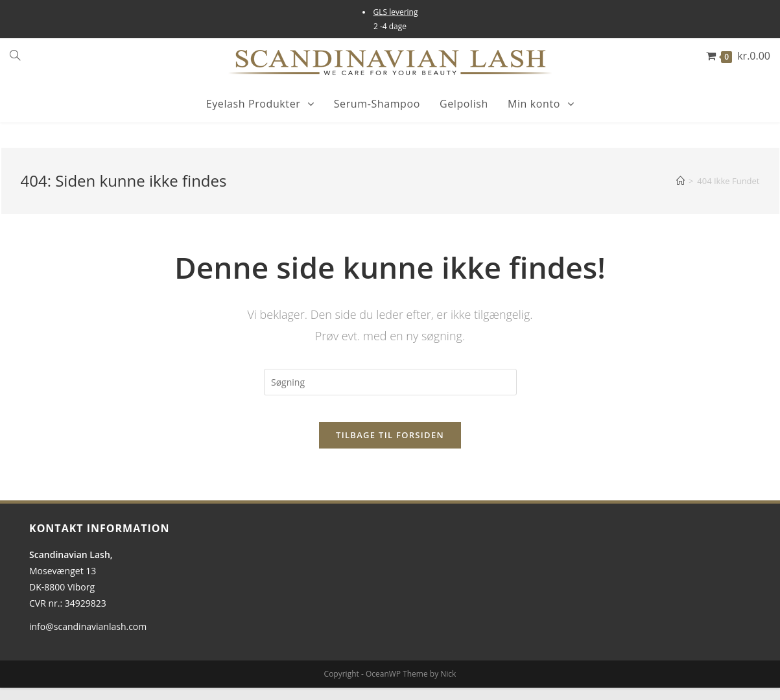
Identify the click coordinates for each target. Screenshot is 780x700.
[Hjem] (680, 181)
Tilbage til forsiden (390, 447)
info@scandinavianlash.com (88, 639)
